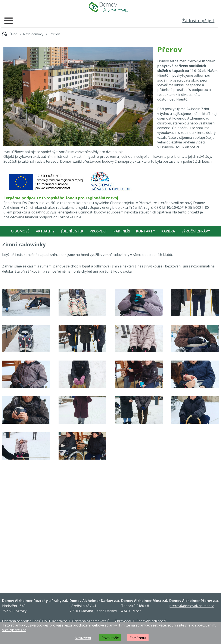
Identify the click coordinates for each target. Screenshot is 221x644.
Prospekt (98, 231)
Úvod (13, 34)
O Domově (20, 231)
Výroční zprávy (196, 231)
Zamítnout (138, 638)
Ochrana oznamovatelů (91, 621)
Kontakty (146, 231)
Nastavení (83, 638)
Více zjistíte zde (14, 630)
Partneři (122, 231)
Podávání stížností (151, 621)
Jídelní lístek (72, 231)
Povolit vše (110, 638)
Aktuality (45, 231)
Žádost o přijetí (198, 21)
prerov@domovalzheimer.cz (192, 606)
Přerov (55, 34)
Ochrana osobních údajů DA (24, 621)
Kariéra (168, 231)
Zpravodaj (123, 621)
